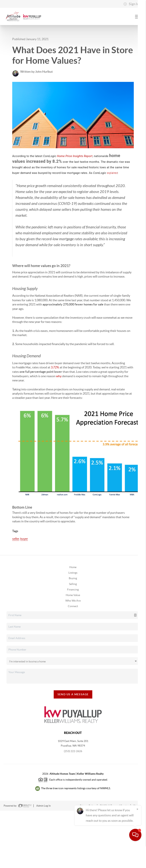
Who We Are (73, 601)
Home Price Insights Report (75, 156)
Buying (73, 578)
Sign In (131, 4)
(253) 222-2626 (73, 751)
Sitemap (138, 806)
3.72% (55, 367)
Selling (73, 584)
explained (112, 173)
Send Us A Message (73, 694)
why (59, 376)
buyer (24, 539)
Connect (73, 606)
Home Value (73, 595)
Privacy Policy (88, 806)
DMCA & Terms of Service (114, 806)
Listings (73, 573)
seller (16, 539)
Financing (73, 590)
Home (73, 567)
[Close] (137, 831)
